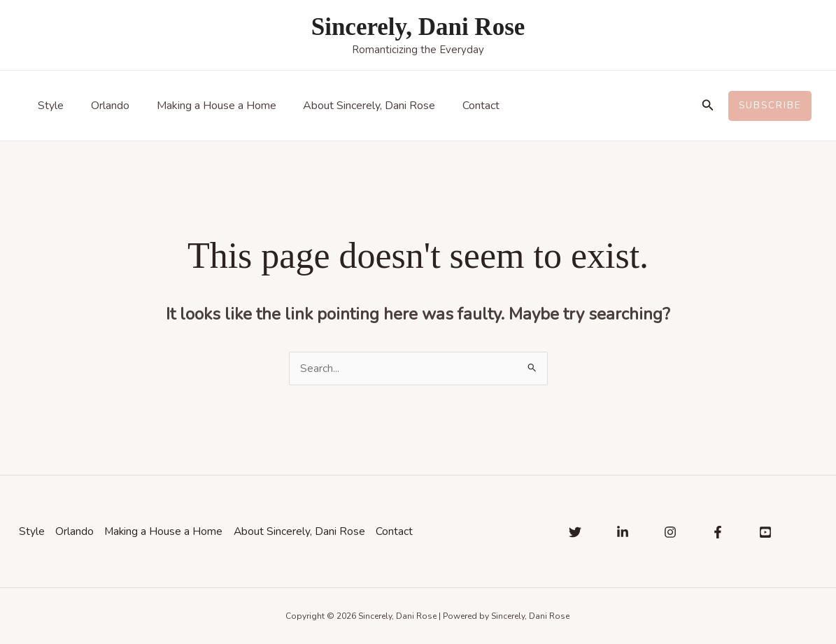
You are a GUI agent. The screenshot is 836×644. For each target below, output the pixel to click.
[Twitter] (575, 532)
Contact (460, 106)
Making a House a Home (205, 106)
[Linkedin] (623, 532)
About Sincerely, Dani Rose (353, 106)
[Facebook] (718, 532)
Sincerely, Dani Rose (418, 27)
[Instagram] (670, 532)
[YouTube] (765, 532)
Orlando (103, 106)
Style (49, 106)
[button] (708, 106)
